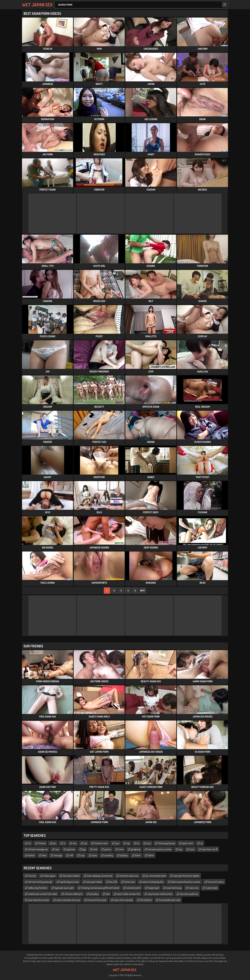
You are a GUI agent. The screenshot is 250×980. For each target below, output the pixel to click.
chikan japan (49, 876)
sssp (82, 855)
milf (71, 855)
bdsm (138, 855)
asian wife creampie (123, 900)
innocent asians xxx (129, 876)
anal (95, 849)
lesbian (31, 855)
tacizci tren (130, 882)
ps (138, 843)
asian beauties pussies (39, 900)
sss (29, 843)
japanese (71, 849)
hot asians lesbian (71, 876)
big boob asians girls (64, 888)
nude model (212, 888)
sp (202, 843)
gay (84, 849)
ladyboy (124, 855)
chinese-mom (101, 843)
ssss (75, 843)
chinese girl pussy (167, 843)
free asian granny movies (160, 849)
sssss (192, 849)
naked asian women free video (43, 894)
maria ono (194, 888)
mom (121, 849)
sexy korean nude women (160, 894)
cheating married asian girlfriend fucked (100, 888)
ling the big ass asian (69, 882)
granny (108, 849)
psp (180, 849)
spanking (109, 855)
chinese (42, 843)
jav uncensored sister (156, 876)
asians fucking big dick (153, 882)
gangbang (136, 849)
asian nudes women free (129, 894)
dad (108, 894)
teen (44, 855)
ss (64, 843)
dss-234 (113, 882)
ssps (57, 849)
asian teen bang (174, 888)
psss (149, 843)
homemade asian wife (170, 900)
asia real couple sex (189, 894)
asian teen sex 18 (210, 849)
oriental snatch (134, 888)
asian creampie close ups (68, 900)
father (151, 855)
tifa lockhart (146, 900)
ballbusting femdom (38, 888)
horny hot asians (216, 882)
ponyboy (94, 894)
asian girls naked (94, 882)
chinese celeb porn (74, 894)
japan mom (188, 843)
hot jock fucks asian (97, 900)
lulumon (32, 876)
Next (143, 590)
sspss (94, 855)
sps (85, 843)
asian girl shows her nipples (186, 876)
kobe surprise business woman (186, 882)
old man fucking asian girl (40, 882)
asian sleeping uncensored (100, 876)
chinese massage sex (38, 849)
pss (55, 843)
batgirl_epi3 (154, 888)
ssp (128, 843)
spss (117, 843)
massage (58, 855)
